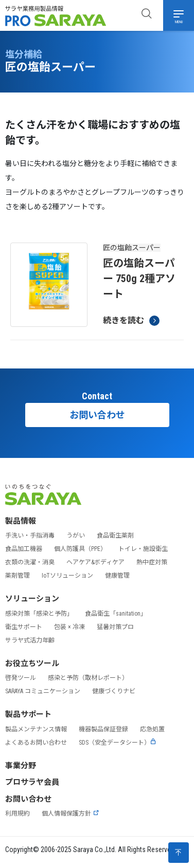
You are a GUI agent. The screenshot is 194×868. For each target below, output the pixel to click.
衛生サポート (24, 627)
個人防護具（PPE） (80, 549)
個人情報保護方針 (70, 814)
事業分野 (21, 766)
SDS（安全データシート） (118, 743)
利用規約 (17, 814)
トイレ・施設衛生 (143, 549)
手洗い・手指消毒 (30, 535)
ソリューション (32, 599)
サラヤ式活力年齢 (30, 640)
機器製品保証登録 (103, 729)
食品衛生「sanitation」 (116, 614)
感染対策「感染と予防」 (39, 614)
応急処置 (152, 729)
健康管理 (117, 576)
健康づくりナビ (114, 691)
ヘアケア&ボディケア (95, 562)
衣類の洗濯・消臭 (30, 562)
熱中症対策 (152, 562)
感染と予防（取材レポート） (88, 678)
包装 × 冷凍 (69, 627)
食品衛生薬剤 (115, 535)
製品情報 (21, 521)
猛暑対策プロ (115, 627)
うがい (76, 535)
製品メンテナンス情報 (36, 729)
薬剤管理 (17, 576)
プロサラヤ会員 (32, 782)
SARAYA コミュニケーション (43, 691)
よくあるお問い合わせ (36, 743)
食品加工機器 (24, 549)
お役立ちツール (32, 663)
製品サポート (28, 714)
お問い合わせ (97, 415)
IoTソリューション (67, 576)
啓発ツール (21, 678)
